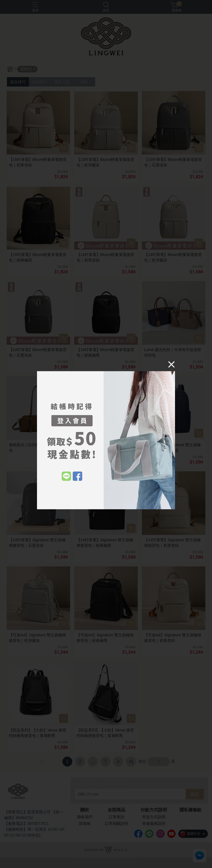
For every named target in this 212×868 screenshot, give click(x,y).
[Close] (171, 364)
